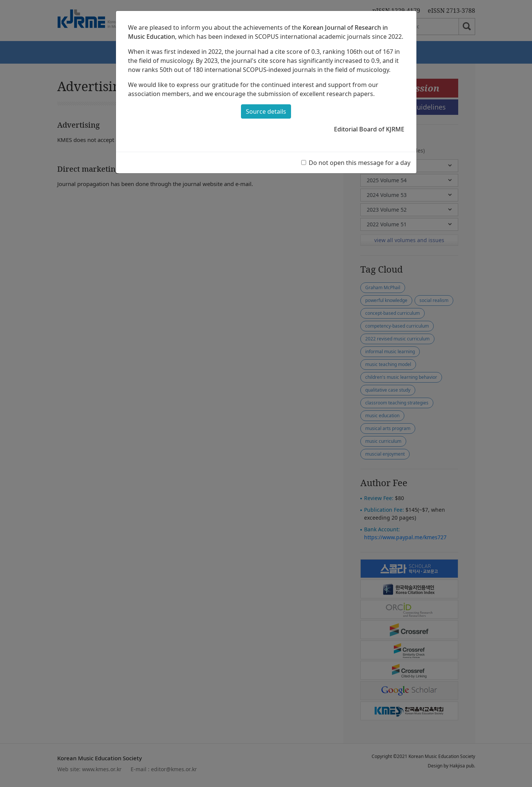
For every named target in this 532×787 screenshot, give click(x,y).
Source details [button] (266, 111)
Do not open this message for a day (360, 163)
